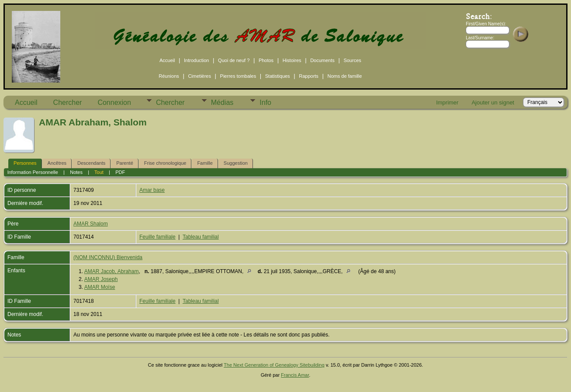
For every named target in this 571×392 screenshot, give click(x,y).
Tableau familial (201, 237)
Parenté (125, 163)
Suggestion (236, 163)
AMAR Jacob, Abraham (112, 271)
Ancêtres (57, 163)
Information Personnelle (33, 172)
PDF (120, 172)
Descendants (91, 163)
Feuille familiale (157, 237)
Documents (322, 60)
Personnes (25, 163)
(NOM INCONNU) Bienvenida (108, 257)
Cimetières (199, 76)
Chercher (68, 102)
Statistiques (278, 76)
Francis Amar (295, 375)
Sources (352, 60)
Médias (222, 102)
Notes (76, 172)
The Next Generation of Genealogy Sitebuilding (274, 365)
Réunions (169, 76)
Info (265, 102)
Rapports (309, 76)
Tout (99, 172)
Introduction (196, 60)
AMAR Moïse (100, 287)
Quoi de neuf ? (234, 60)
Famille (205, 163)
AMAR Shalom (91, 224)
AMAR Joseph (101, 279)
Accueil (167, 60)
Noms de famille (344, 76)
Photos (266, 60)
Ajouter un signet (493, 102)
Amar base (152, 190)
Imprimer (447, 102)
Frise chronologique (165, 163)
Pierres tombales (238, 76)
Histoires (292, 60)
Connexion (114, 102)
